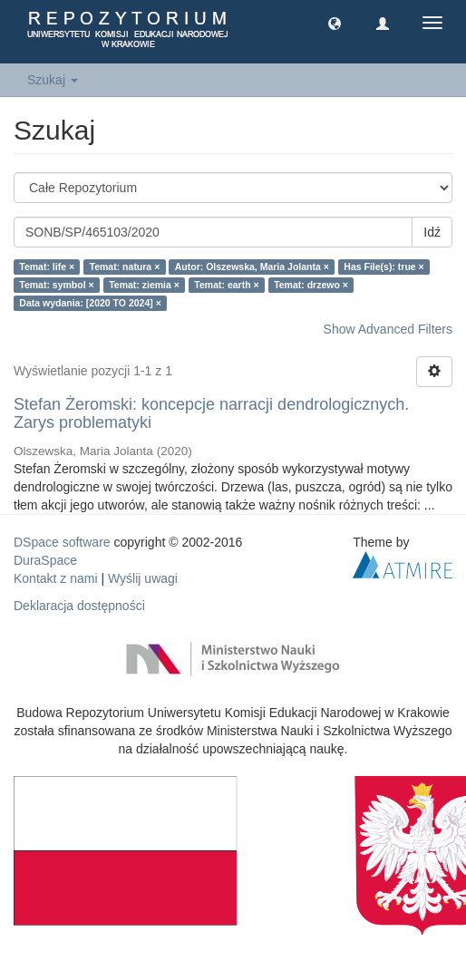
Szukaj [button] (53, 80)
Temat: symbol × (56, 285)
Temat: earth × (226, 285)
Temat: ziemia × (144, 285)
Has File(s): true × (383, 267)
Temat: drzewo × (311, 285)
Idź (432, 232)
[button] (335, 23)
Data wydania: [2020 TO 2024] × (90, 303)
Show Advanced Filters (388, 329)
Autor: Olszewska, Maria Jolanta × (252, 267)
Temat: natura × (125, 267)
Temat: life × (47, 267)
